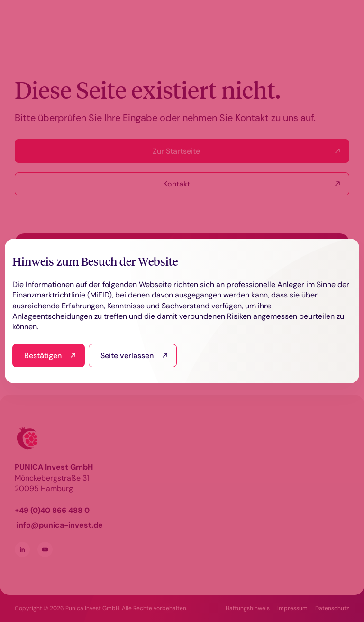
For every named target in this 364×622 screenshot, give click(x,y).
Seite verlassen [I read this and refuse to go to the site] (127, 356)
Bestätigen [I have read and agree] (43, 356)
